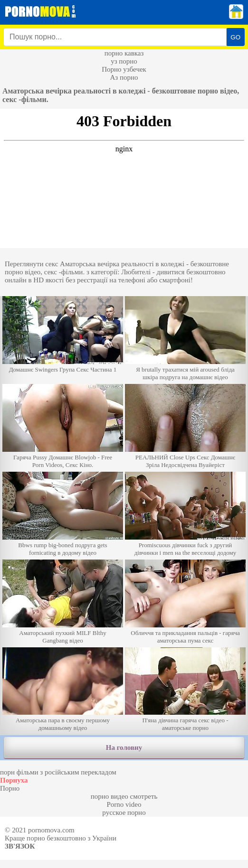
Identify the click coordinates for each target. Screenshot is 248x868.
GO (235, 37)
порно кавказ (124, 53)
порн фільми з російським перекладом (58, 772)
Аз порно (124, 77)
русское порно (124, 812)
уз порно (124, 61)
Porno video (124, 804)
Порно (10, 788)
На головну (124, 747)
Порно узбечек (124, 69)
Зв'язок (20, 846)
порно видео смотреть (124, 796)
